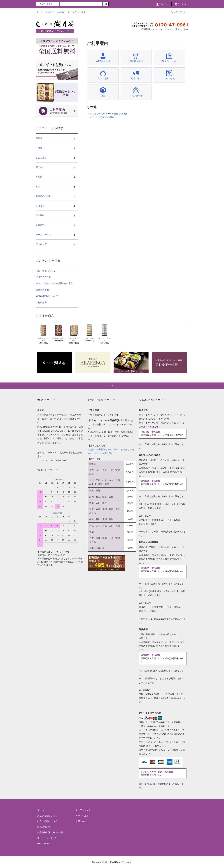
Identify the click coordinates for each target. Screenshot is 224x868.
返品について (44, 827)
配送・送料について (47, 821)
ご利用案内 (41, 302)
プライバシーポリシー (48, 838)
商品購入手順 (42, 290)
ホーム (39, 12)
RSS (40, 844)
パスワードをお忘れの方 (102, 117)
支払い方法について (47, 816)
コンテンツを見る (76, 12)
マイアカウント (83, 810)
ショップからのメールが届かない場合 (109, 114)
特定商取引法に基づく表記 (50, 832)
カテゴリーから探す (54, 12)
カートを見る (82, 816)
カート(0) (180, 4)
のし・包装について (46, 271)
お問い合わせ (178, 12)
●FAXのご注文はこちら (177, 29)
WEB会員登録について (47, 296)
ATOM (47, 844)
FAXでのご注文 (43, 277)
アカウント (162, 4)
